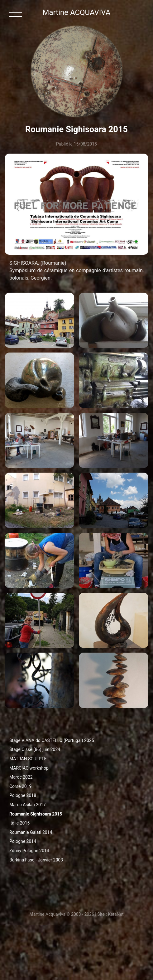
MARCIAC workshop (29, 768)
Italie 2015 (19, 823)
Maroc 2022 (21, 777)
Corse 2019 (20, 786)
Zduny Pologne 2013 (29, 851)
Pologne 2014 (23, 841)
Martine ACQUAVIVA (77, 12)
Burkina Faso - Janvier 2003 (36, 860)
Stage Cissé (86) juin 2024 (35, 749)
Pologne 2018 (23, 795)
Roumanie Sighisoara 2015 (36, 814)
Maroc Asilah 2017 (28, 805)
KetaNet (116, 914)
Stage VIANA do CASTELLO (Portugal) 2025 (52, 740)
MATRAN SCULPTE (28, 759)
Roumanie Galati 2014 (31, 832)
